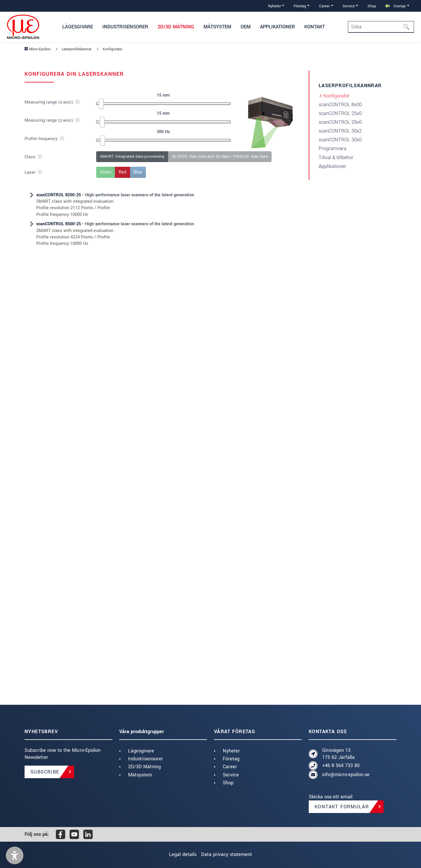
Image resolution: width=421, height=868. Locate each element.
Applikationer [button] (277, 27)
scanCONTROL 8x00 (340, 105)
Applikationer (332, 166)
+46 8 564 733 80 (341, 765)
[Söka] (408, 27)
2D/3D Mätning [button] (176, 27)
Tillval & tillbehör (336, 158)
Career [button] (324, 6)
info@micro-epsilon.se (346, 775)
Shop (372, 6)
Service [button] (349, 6)
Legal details (180, 854)
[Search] (381, 27)
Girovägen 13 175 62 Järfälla (338, 754)
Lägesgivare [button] (78, 27)
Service (231, 775)
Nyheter (231, 751)
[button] (15, 855)
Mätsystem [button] (217, 27)
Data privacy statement (230, 854)
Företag (231, 759)
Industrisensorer (146, 759)
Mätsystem (140, 775)
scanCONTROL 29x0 (340, 122)
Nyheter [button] (275, 6)
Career (230, 767)
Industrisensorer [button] (125, 27)
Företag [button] (300, 6)
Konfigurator (337, 96)
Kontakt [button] (315, 27)
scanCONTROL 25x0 (340, 113)
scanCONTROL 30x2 (340, 131)
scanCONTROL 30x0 (340, 140)
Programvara (333, 148)
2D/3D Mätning (144, 767)
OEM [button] (246, 27)
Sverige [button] (396, 6)
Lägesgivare (141, 751)
